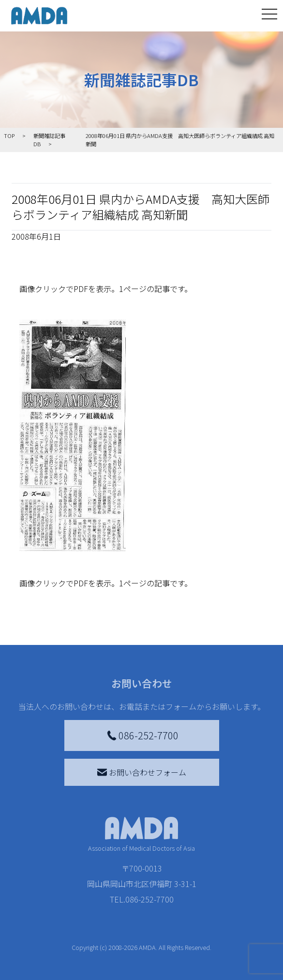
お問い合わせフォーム (142, 772)
